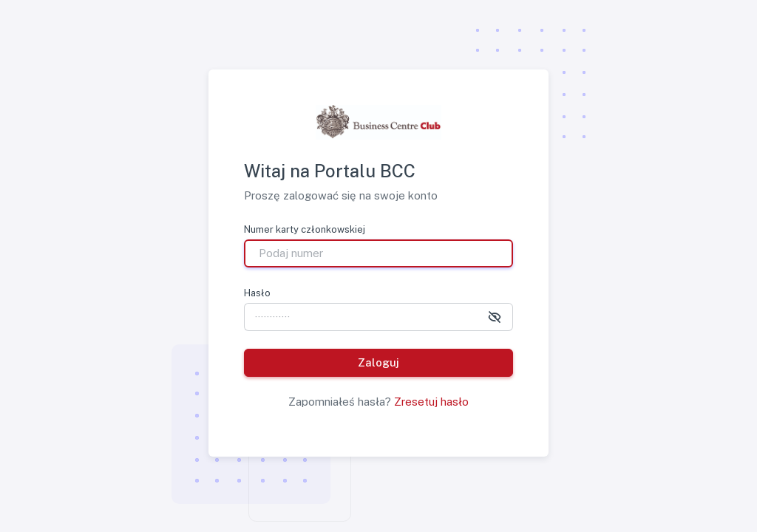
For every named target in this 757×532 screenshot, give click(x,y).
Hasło (257, 293)
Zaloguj (378, 362)
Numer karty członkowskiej (305, 229)
